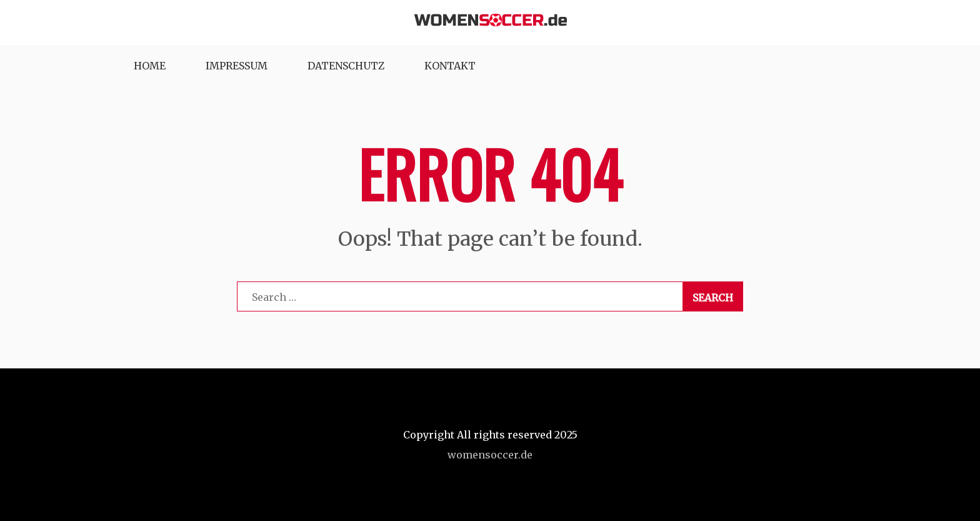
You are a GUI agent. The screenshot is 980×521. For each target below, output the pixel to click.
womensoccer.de (490, 455)
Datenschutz (346, 66)
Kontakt (450, 66)
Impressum (237, 66)
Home (150, 66)
